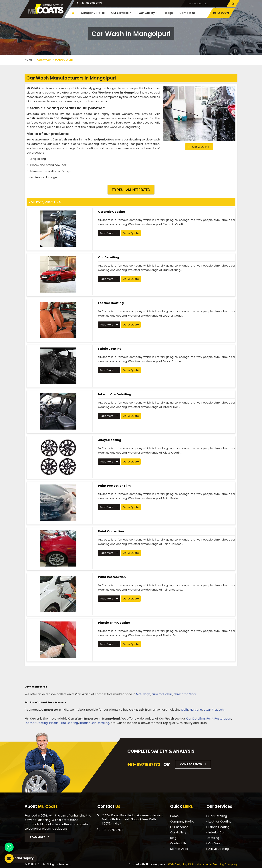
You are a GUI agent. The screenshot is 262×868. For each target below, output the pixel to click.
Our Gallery (149, 13)
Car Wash (214, 843)
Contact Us (187, 13)
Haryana (196, 710)
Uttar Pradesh (214, 710)
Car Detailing (109, 257)
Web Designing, (178, 864)
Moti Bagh (143, 694)
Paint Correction (111, 531)
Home (29, 60)
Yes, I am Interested (131, 190)
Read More (109, 233)
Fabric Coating (110, 349)
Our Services (122, 13)
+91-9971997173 (89, 3)
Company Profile (93, 13)
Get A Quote (221, 13)
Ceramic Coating (112, 212)
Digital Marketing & (200, 864)
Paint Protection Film (114, 486)
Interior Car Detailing (115, 394)
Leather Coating (111, 303)
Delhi (185, 710)
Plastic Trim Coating (114, 623)
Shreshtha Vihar (185, 694)
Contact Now (193, 764)
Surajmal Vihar (162, 694)
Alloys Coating (110, 440)
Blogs (169, 13)
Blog (173, 838)
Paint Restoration (112, 577)
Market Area (179, 849)
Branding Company (225, 864)
